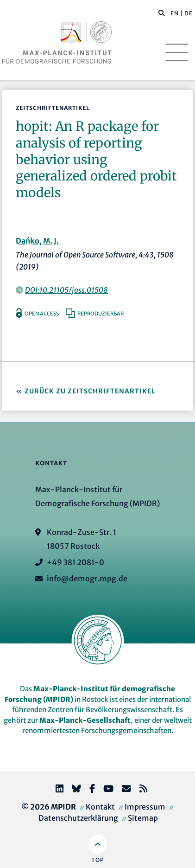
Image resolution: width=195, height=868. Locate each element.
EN (175, 13)
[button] (162, 13)
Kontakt (100, 807)
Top (97, 860)
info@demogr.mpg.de (87, 579)
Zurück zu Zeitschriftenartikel (90, 391)
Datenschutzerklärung (78, 818)
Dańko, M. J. (37, 241)
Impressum (145, 807)
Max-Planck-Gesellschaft (85, 720)
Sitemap (143, 818)
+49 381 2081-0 (75, 562)
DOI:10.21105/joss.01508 (66, 290)
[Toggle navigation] (177, 52)
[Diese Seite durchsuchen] (157, 13)
